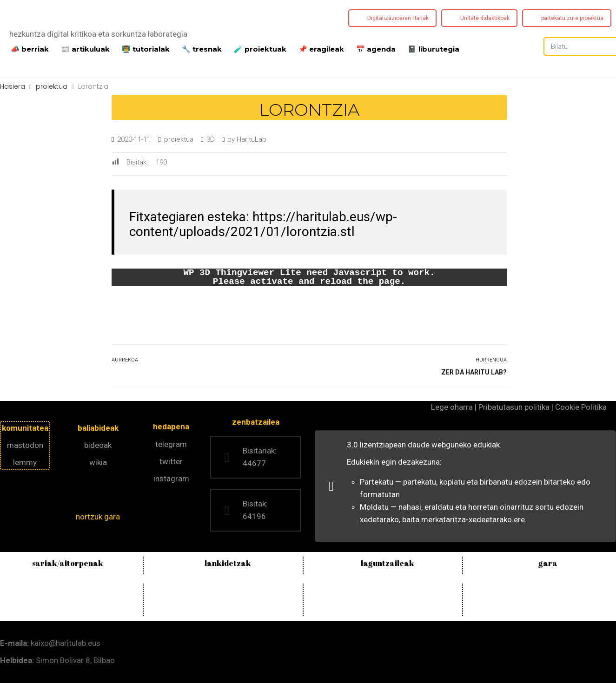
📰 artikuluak (85, 48)
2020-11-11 (134, 139)
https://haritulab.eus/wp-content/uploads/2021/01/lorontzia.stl (263, 224)
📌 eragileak (321, 48)
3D (211, 139)
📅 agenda (376, 48)
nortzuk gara (98, 517)
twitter (171, 461)
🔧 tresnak (202, 48)
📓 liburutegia (434, 48)
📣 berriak (30, 48)
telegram (171, 444)
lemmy (25, 462)
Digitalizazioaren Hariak (398, 18)
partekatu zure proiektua (572, 18)
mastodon (25, 445)
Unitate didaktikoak (485, 18)
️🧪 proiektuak (260, 48)
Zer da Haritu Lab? (474, 372)
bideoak (98, 445)
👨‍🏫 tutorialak (146, 48)
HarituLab (252, 139)
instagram (171, 479)
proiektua (179, 139)
